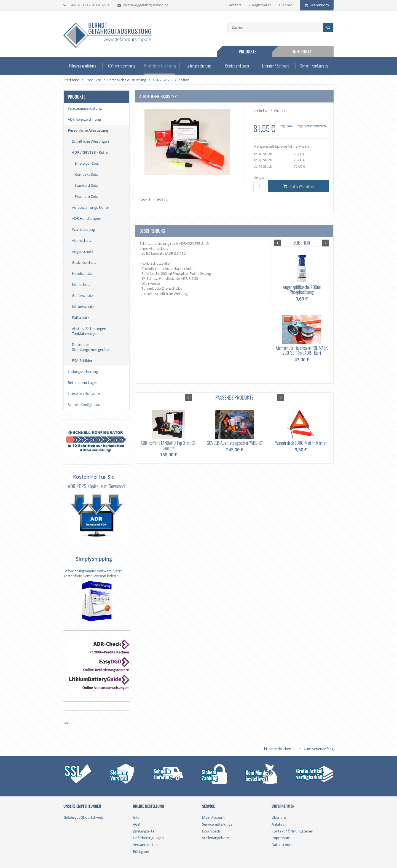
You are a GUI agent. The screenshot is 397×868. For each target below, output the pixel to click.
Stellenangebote (215, 838)
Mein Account (213, 817)
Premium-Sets (86, 196)
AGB (136, 824)
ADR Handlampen (87, 218)
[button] (277, 243)
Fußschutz (81, 318)
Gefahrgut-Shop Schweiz (83, 817)
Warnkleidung (83, 229)
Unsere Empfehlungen (82, 806)
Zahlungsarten (145, 831)
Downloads (211, 831)
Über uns (279, 817)
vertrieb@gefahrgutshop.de (146, 5)
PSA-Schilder (82, 360)
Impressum (281, 838)
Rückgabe (141, 851)
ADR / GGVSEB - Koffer (91, 152)
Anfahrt (235, 5)
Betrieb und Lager (237, 66)
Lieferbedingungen (148, 838)
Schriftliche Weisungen (90, 141)
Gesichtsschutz (84, 262)
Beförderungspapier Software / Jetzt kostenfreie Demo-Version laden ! (93, 573)
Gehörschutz (82, 295)
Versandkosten (315, 126)
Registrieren (262, 5)
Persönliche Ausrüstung (160, 66)
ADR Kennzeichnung (121, 66)
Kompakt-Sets (86, 174)
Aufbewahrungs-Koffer (91, 207)
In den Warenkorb (302, 186)
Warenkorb (320, 5)
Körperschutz (83, 306)
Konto (287, 5)
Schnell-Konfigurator (314, 66)
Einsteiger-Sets (87, 163)
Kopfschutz (81, 284)
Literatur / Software (276, 66)
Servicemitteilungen (218, 824)
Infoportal (303, 51)
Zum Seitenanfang (319, 749)
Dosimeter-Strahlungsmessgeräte (90, 347)
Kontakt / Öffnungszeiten (292, 831)
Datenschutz (282, 845)
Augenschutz (83, 251)
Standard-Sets (86, 185)
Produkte (248, 51)
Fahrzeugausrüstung (83, 66)
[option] (302, 307)
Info (136, 817)
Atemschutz (82, 240)
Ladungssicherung (199, 66)
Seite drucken (280, 749)
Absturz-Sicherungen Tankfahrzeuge (89, 331)
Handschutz (82, 273)
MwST (292, 126)
